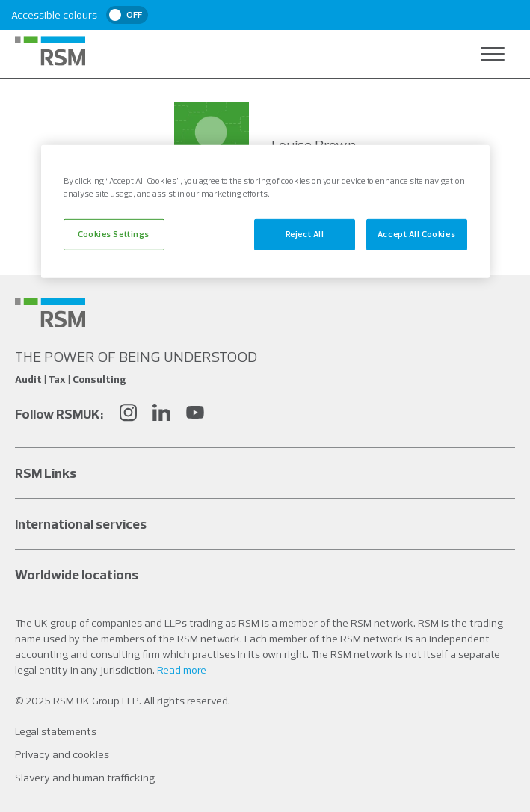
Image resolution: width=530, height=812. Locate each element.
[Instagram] (128, 415)
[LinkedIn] (161, 415)
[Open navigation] (493, 54)
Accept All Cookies (416, 234)
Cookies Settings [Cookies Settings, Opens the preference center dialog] (114, 234)
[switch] (127, 15)
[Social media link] (50, 313)
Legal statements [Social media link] (56, 731)
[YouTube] (195, 415)
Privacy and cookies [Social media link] (62, 754)
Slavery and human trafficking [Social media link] (85, 778)
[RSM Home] (50, 51)
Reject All (305, 234)
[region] (265, 212)
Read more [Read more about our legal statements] (182, 670)
